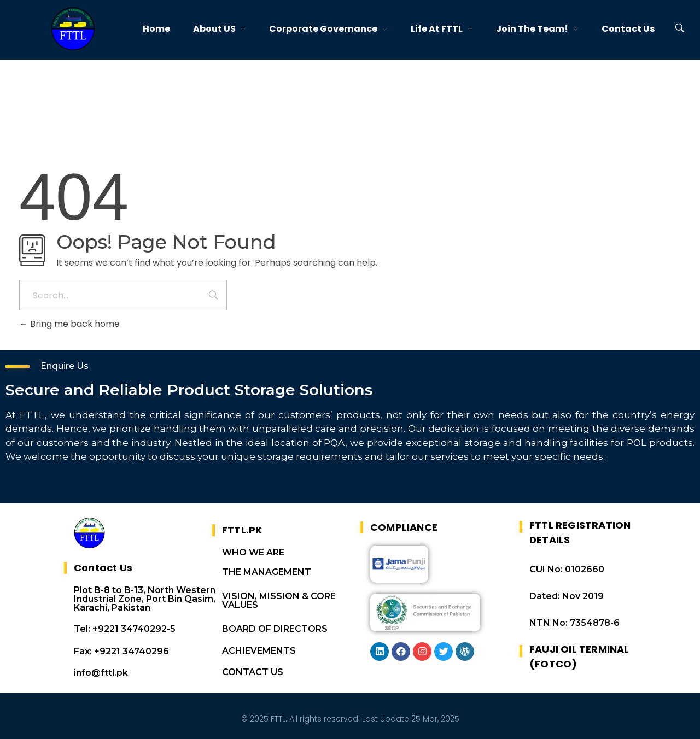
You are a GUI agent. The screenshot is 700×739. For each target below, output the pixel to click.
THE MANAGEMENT (267, 572)
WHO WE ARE (253, 552)
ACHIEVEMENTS (259, 651)
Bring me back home (69, 324)
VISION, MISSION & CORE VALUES (279, 600)
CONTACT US (253, 672)
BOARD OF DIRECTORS (275, 629)
